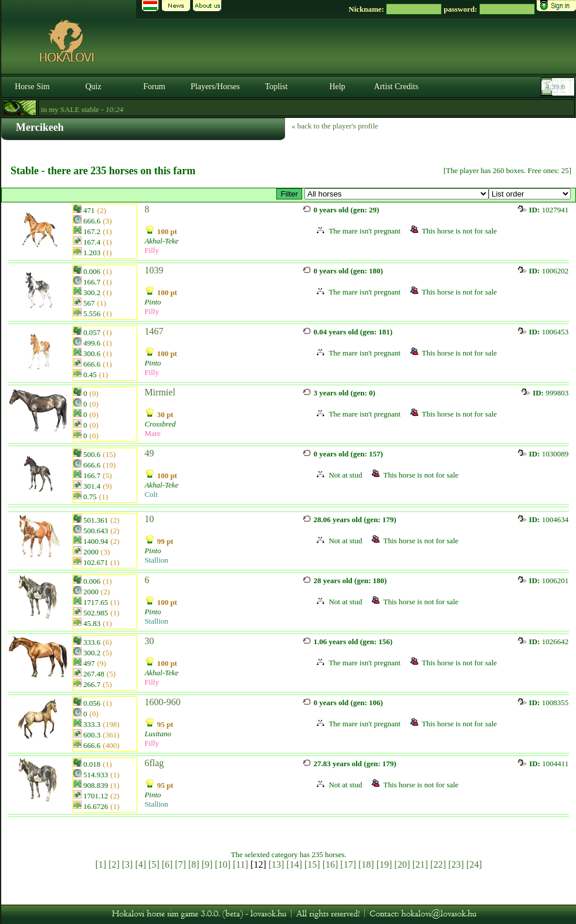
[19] (384, 864)
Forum (154, 87)
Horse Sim (32, 87)
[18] (366, 864)
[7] (180, 864)
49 (149, 453)
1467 (154, 331)
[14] (294, 864)
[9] (207, 864)
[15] (312, 864)
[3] (128, 864)
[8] (194, 864)
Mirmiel (160, 392)
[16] (331, 864)
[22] (438, 864)
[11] (240, 864)
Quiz (93, 87)
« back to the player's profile (335, 126)
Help (337, 87)
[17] (348, 864)
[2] (114, 864)
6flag (154, 763)
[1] (101, 864)
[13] (277, 864)
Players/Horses (215, 87)
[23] (456, 864)
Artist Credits (397, 87)
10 (149, 519)
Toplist (277, 87)
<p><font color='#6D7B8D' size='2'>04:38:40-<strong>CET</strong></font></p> (559, 87)
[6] (167, 864)
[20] (402, 864)
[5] (154, 864)
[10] (223, 864)
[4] (140, 864)
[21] (420, 864)
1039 (154, 270)
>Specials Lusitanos (397, 194)
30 (149, 641)
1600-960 (162, 702)
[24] (474, 864)
